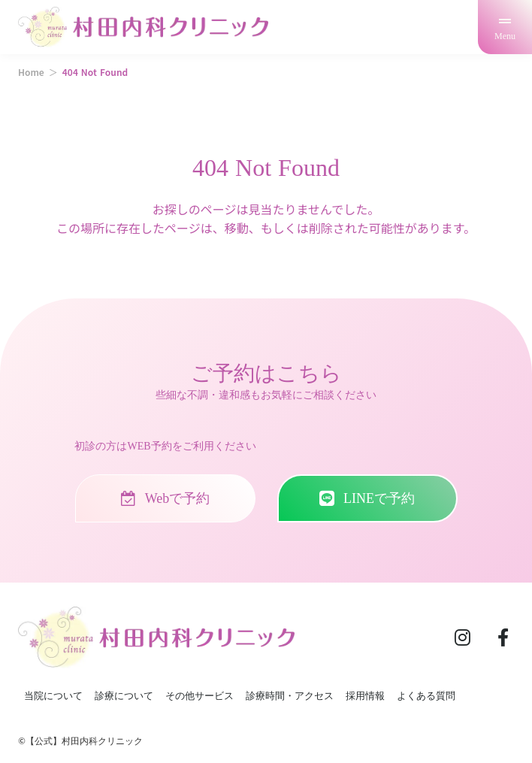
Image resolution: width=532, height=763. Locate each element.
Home (31, 72)
